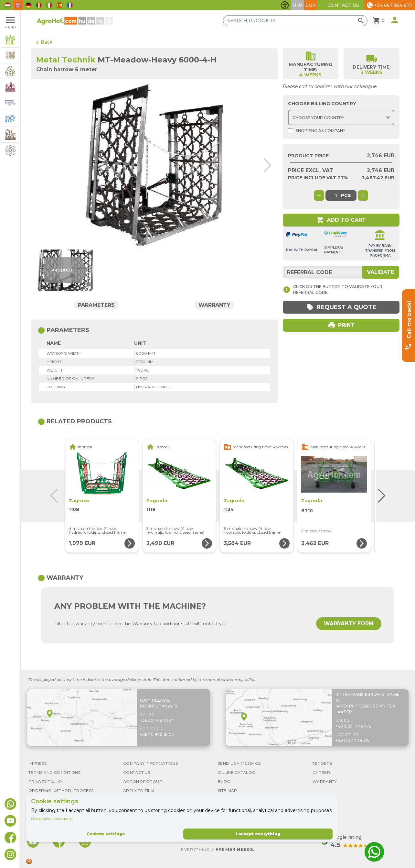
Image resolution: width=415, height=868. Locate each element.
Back (44, 42)
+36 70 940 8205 (157, 734)
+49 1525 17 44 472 (354, 726)
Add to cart (341, 220)
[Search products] (295, 21)
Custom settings (106, 834)
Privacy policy (41, 819)
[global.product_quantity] (336, 195)
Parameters (96, 305)
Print (341, 325)
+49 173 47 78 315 (352, 740)
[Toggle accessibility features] (285, 5)
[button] (265, 165)
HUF (298, 5)
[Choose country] (341, 117)
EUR (311, 5)
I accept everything (258, 834)
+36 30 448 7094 (157, 720)
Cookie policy (63, 819)
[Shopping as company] (291, 131)
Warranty (214, 305)
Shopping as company (317, 131)
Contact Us (343, 5)
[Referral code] (341, 272)
